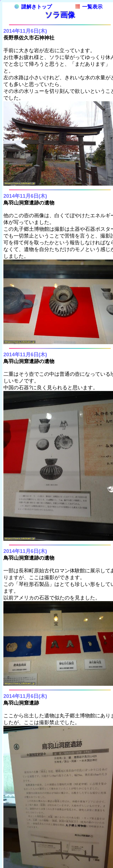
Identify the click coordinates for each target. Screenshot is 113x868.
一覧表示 (89, 7)
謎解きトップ (33, 7)
